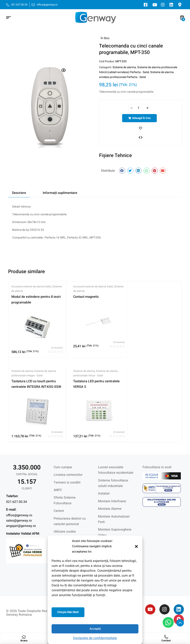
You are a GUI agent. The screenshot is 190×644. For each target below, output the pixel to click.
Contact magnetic (86, 297)
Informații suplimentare (60, 193)
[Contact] (166, 637)
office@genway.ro (19, 515)
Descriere (19, 193)
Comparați (140, 137)
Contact (166, 641)
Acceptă (95, 629)
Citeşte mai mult (68, 612)
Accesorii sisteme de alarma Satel (31, 286)
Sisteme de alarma (124, 67)
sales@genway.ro (19, 521)
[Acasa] (24, 637)
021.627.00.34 (17, 502)
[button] (136, 546)
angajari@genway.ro (21, 526)
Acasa (24, 641)
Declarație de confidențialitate (95, 638)
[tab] (19, 193)
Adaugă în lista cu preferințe (140, 128)
